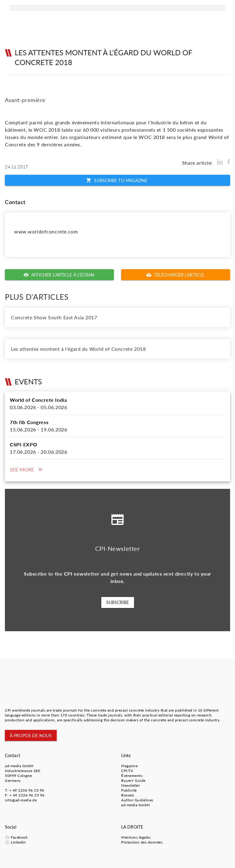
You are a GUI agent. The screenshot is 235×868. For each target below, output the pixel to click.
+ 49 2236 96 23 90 (27, 790)
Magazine (129, 766)
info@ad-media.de (21, 800)
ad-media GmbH (19, 766)
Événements (132, 776)
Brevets (128, 795)
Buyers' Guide (133, 780)
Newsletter (131, 785)
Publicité (129, 790)
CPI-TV (127, 771)
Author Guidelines (137, 800)
